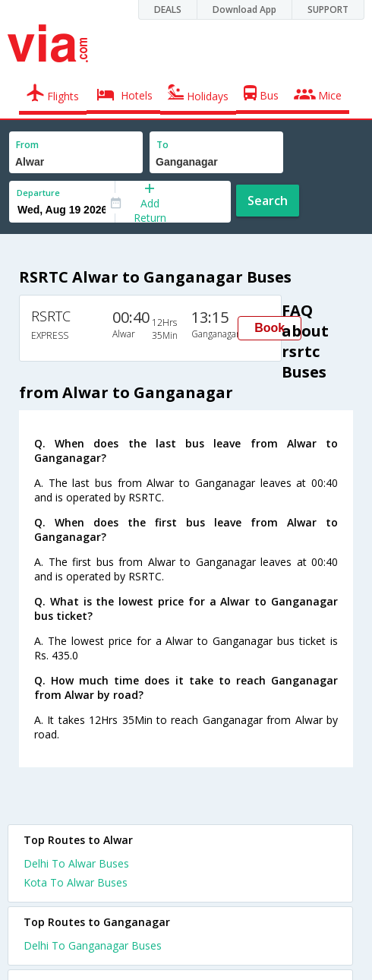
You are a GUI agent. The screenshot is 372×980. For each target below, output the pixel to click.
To (162, 145)
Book (270, 328)
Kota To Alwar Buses (76, 882)
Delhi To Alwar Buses (76, 863)
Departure (38, 193)
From (27, 145)
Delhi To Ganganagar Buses (93, 945)
